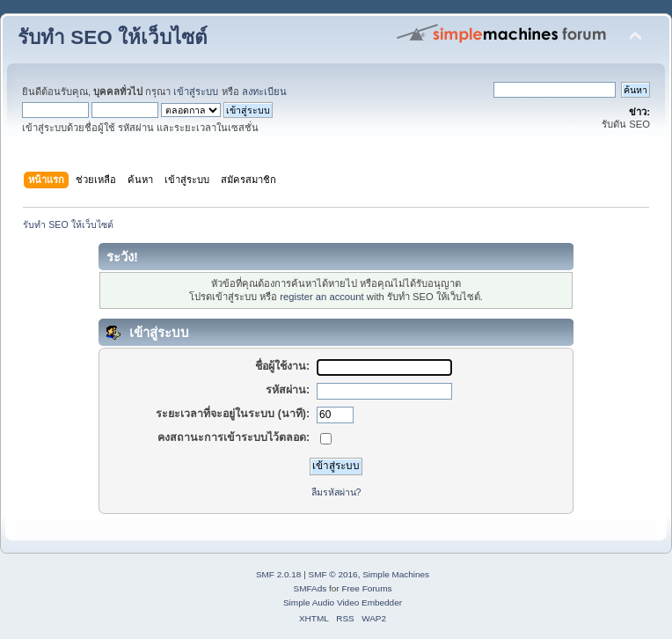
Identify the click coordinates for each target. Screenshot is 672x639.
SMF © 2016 (333, 574)
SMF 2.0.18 (279, 574)
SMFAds (310, 588)
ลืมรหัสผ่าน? (336, 492)
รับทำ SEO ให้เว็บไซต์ (113, 37)
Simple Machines (396, 574)
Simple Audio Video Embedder (343, 602)
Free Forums (366, 588)
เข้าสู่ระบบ (196, 92)
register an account (321, 297)
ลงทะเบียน (264, 92)
